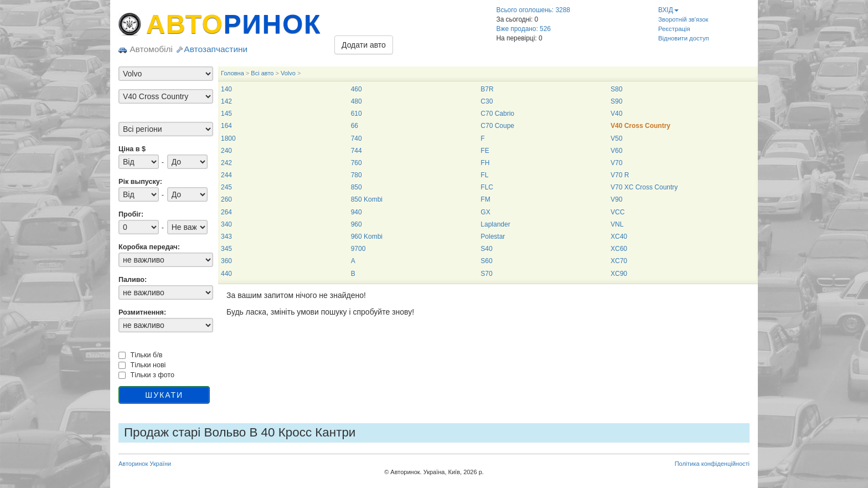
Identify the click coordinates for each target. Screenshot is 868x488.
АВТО (234, 24)
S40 (486, 249)
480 (356, 101)
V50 (616, 138)
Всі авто (262, 73)
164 (226, 126)
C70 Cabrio (497, 114)
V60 (616, 151)
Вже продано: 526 (524, 29)
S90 (616, 101)
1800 (228, 138)
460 (356, 89)
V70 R (620, 175)
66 (355, 126)
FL (484, 175)
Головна (232, 73)
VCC (618, 212)
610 (356, 114)
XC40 (619, 237)
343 (226, 237)
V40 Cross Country (640, 126)
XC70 (619, 261)
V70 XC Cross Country (644, 187)
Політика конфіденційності (712, 464)
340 (226, 224)
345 (226, 249)
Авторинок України (145, 464)
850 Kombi (367, 199)
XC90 (619, 274)
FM (485, 199)
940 (356, 212)
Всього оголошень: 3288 (533, 10)
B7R (487, 89)
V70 (616, 163)
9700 (358, 249)
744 (356, 151)
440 (226, 274)
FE (485, 151)
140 (226, 89)
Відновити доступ (684, 38)
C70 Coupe (497, 126)
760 (356, 163)
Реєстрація (674, 29)
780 (356, 175)
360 (226, 261)
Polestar (493, 237)
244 (226, 175)
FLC (487, 187)
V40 (616, 114)
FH (485, 163)
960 (356, 224)
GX (485, 212)
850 (356, 187)
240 (226, 151)
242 (226, 163)
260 (226, 199)
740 (356, 138)
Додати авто (364, 45)
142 (226, 101)
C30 (487, 101)
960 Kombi (367, 237)
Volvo (288, 73)
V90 (616, 199)
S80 (616, 89)
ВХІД (668, 10)
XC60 (619, 249)
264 (226, 212)
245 (226, 187)
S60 (486, 261)
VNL (617, 224)
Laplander (495, 224)
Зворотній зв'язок (683, 19)
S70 (486, 274)
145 (226, 114)
